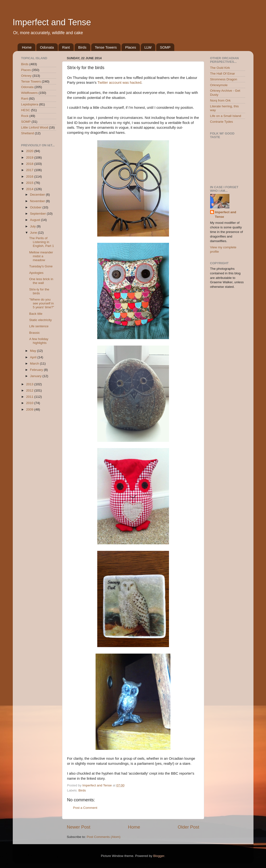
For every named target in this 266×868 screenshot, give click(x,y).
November (38, 201)
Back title (36, 314)
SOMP (165, 47)
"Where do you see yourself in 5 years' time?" (42, 303)
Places (131, 47)
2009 (30, 409)
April (34, 357)
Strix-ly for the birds (39, 291)
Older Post (188, 827)
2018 (30, 164)
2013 (30, 384)
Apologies (36, 273)
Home (27, 47)
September (39, 214)
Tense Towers (106, 47)
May (34, 351)
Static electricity (40, 320)
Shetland (28, 133)
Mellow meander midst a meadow (41, 256)
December (38, 195)
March (35, 363)
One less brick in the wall (41, 281)
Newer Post (79, 827)
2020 (30, 151)
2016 (30, 177)
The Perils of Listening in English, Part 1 (42, 242)
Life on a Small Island (226, 116)
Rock (25, 116)
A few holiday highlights (39, 341)
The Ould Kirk (220, 68)
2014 (30, 189)
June (34, 233)
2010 (30, 403)
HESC (26, 110)
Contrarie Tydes (222, 122)
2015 (30, 183)
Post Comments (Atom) (104, 837)
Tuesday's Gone (41, 266)
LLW (148, 47)
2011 (30, 397)
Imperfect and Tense (52, 22)
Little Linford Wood (35, 127)
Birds (82, 47)
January (36, 376)
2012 (30, 390)
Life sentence (39, 326)
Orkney (26, 76)
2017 (30, 170)
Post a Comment (85, 808)
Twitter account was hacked (119, 83)
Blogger (159, 856)
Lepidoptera (30, 104)
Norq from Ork (221, 100)
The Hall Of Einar (223, 74)
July (33, 226)
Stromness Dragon (224, 79)
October (36, 207)
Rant (66, 47)
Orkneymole (219, 85)
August (36, 220)
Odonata (47, 47)
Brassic (34, 333)
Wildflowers (29, 93)
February (37, 370)
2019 (30, 158)
